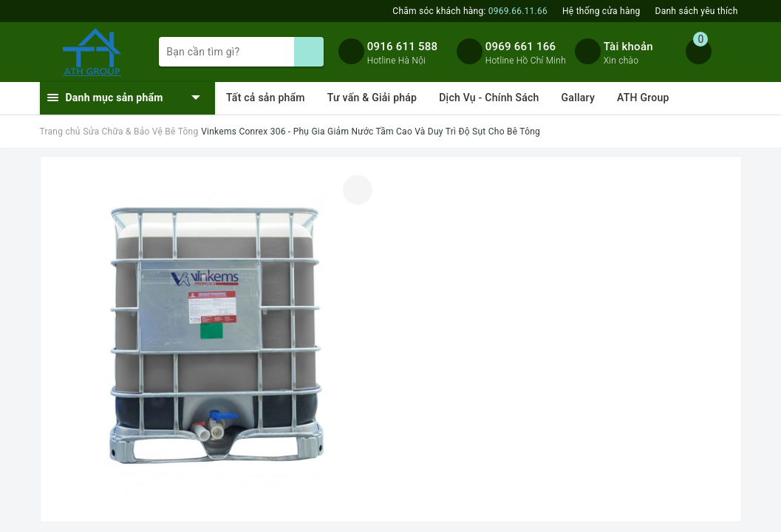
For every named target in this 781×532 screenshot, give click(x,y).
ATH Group (643, 98)
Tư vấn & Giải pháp (372, 98)
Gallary (578, 98)
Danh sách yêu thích (697, 11)
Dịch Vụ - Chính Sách (489, 98)
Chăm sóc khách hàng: (470, 11)
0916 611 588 (403, 47)
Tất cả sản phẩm (266, 98)
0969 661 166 (521, 47)
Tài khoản (628, 47)
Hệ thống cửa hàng (601, 11)
